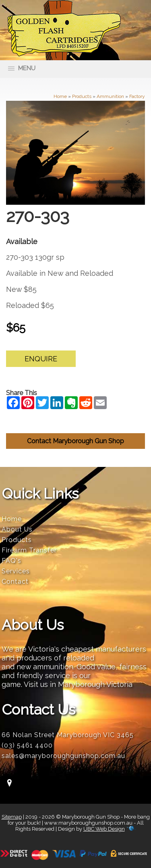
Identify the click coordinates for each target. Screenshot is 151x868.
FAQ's (11, 561)
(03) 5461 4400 (27, 745)
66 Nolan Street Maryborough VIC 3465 (68, 735)
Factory (137, 96)
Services (16, 571)
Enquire (41, 359)
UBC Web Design (104, 829)
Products (82, 96)
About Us (17, 529)
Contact (15, 582)
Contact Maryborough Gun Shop (75, 441)
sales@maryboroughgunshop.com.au (63, 756)
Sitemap (12, 817)
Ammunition (110, 96)
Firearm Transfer (29, 550)
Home (60, 96)
